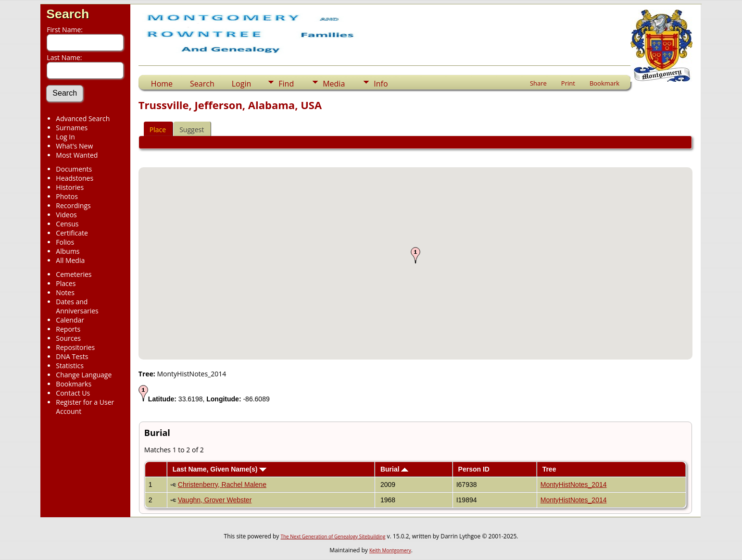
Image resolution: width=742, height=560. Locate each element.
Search (68, 14)
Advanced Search (83, 118)
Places (66, 283)
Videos (66, 215)
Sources (68, 338)
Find (286, 84)
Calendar (70, 320)
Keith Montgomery (390, 550)
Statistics (70, 366)
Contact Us (73, 393)
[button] (415, 255)
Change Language (84, 375)
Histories (70, 187)
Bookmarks (74, 384)
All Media (70, 260)
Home (162, 84)
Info (381, 84)
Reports (68, 329)
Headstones (75, 178)
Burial (395, 469)
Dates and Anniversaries (77, 306)
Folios (65, 242)
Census (67, 224)
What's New (74, 146)
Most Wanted (77, 155)
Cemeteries (74, 274)
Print (568, 83)
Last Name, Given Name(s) (220, 469)
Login (242, 84)
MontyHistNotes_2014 (574, 485)
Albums (68, 251)
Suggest (192, 130)
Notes (65, 292)
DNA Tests (72, 356)
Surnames (72, 128)
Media (334, 84)
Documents (74, 169)
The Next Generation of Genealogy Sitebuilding (333, 536)
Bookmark (604, 83)
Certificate (72, 233)
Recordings (73, 205)
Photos (67, 196)
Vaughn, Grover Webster (215, 500)
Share (538, 83)
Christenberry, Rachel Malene (222, 485)
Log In (65, 137)
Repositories (75, 347)
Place (158, 130)
